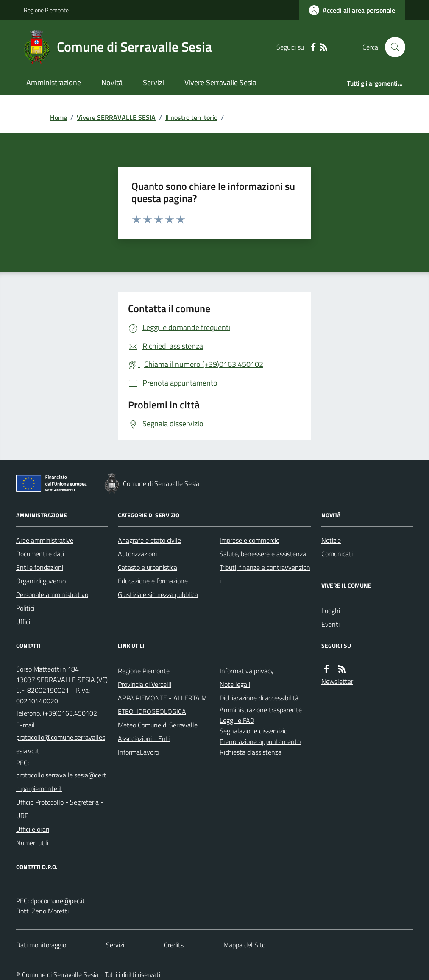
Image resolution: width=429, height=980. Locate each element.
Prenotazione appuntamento (260, 741)
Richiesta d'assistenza (251, 752)
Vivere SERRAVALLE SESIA (116, 117)
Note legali (235, 684)
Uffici (23, 622)
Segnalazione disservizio (253, 731)
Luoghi (331, 611)
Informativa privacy (247, 671)
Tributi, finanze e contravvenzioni (265, 574)
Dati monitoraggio (41, 945)
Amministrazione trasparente (261, 710)
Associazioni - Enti (144, 738)
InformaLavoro (138, 752)
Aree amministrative (45, 540)
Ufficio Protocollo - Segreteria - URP (60, 809)
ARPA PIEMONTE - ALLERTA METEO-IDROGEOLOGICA (162, 705)
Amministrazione (54, 82)
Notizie (331, 540)
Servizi (153, 82)
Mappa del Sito (244, 945)
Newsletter (337, 681)
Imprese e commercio (249, 540)
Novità (112, 82)
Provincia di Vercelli (145, 684)
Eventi (330, 624)
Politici (25, 608)
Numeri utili (32, 843)
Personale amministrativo (52, 594)
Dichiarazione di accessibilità (259, 698)
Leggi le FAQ (237, 720)
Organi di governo (41, 581)
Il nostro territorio (191, 117)
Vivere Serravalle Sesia (220, 82)
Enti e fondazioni (40, 567)
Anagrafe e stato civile (149, 540)
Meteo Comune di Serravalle (158, 725)
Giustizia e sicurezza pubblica (158, 594)
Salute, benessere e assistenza (263, 554)
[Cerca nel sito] (392, 47)
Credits (174, 945)
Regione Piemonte (46, 10)
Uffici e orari (33, 829)
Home (58, 117)
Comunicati (337, 554)
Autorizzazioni (137, 554)
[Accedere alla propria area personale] (352, 10)
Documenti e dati (40, 554)
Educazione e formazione (153, 581)
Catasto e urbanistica (148, 567)
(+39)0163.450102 (70, 713)
